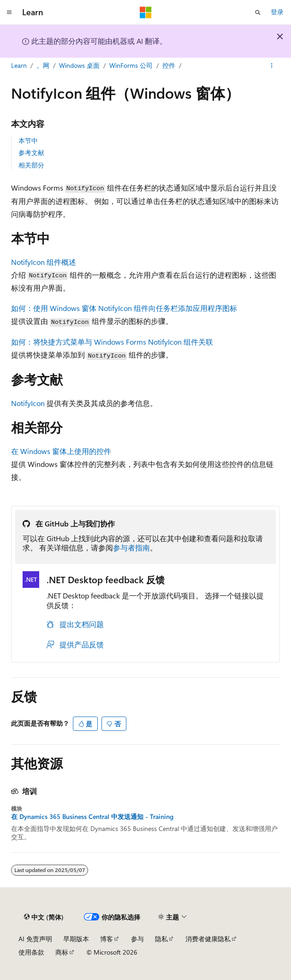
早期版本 (76, 939)
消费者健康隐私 (208, 939)
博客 (107, 939)
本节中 (28, 140)
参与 (137, 939)
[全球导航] (9, 12)
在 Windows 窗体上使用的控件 (61, 451)
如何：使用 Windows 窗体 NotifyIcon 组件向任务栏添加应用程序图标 (124, 308)
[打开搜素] (258, 12)
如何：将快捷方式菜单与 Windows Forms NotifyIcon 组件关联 (112, 342)
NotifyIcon (28, 403)
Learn (19, 65)
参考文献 (31, 152)
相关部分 (31, 165)
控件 (169, 65)
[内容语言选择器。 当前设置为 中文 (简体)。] (44, 917)
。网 (43, 65)
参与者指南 (131, 547)
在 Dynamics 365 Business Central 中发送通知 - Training (92, 817)
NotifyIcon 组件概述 (44, 262)
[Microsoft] (146, 12)
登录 (277, 12)
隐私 (161, 939)
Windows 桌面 (79, 65)
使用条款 (31, 952)
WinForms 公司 (131, 65)
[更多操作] (272, 66)
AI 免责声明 (35, 939)
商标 (62, 952)
